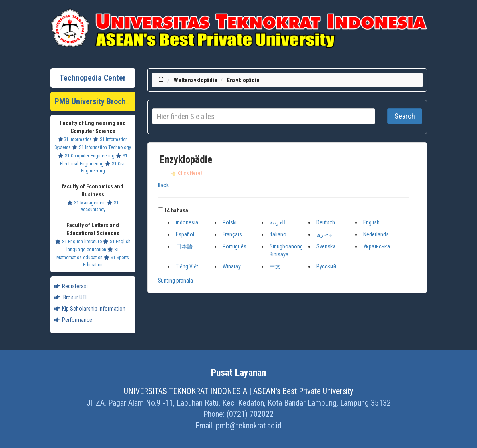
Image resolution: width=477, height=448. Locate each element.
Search (405, 116)
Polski (230, 222)
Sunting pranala (175, 281)
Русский (326, 266)
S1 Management (87, 203)
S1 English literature (78, 242)
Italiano (278, 234)
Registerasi (71, 286)
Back (163, 185)
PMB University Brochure (96, 101)
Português (234, 246)
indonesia (187, 222)
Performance (73, 320)
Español (185, 234)
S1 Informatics (75, 139)
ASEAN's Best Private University (303, 391)
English (371, 222)
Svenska (326, 246)
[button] (160, 210)
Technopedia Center (93, 78)
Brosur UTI (70, 297)
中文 (275, 266)
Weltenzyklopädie (196, 80)
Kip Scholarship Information (90, 309)
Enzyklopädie (243, 80)
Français (232, 234)
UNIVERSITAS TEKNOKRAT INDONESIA (185, 391)
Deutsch (326, 222)
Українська (377, 246)
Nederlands (376, 234)
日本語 (184, 246)
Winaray (232, 266)
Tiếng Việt (187, 266)
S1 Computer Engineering (86, 156)
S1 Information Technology (102, 147)
